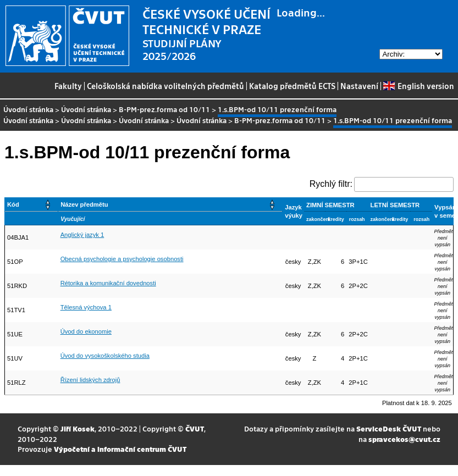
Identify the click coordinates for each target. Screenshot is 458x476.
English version (418, 86)
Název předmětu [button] (84, 204)
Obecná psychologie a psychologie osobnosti (122, 259)
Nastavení (359, 86)
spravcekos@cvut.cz (404, 439)
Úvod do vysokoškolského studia (105, 356)
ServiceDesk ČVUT (389, 428)
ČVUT (195, 428)
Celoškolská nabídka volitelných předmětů (165, 86)
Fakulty (68, 86)
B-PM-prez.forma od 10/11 (164, 109)
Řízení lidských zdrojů (90, 380)
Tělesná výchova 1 (86, 307)
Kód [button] (13, 204)
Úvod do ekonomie (86, 331)
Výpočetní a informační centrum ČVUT (120, 449)
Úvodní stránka (28, 109)
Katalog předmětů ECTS (292, 86)
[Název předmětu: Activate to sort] (170, 205)
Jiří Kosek (78, 428)
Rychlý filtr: (331, 184)
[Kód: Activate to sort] (32, 205)
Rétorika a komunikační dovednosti (108, 283)
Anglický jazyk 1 (82, 235)
